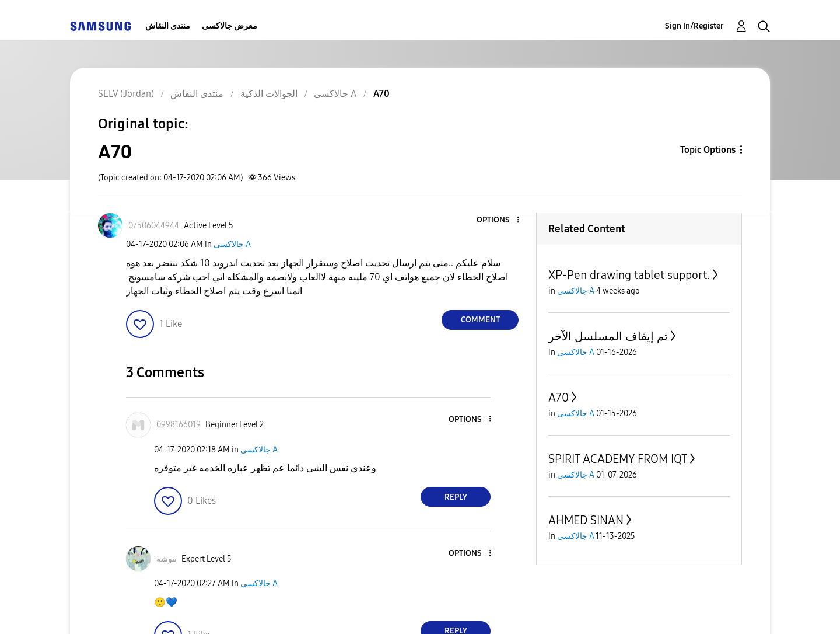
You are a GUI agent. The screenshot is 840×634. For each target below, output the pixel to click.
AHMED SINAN (586, 520)
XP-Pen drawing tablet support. (629, 275)
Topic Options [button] (708, 150)
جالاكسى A (232, 244)
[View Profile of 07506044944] (154, 226)
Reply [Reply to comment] (456, 497)
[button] (499, 220)
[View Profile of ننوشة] (167, 559)
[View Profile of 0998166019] (178, 425)
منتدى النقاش (168, 26)
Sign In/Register (694, 26)
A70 (559, 398)
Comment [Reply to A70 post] (480, 320)
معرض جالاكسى (230, 26)
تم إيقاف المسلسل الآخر (608, 336)
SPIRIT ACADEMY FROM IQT (618, 459)
